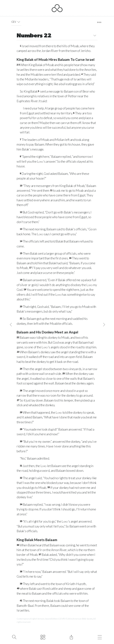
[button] (19, 22)
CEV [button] (16, 22)
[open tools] (99, 22)
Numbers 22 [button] (57, 36)
